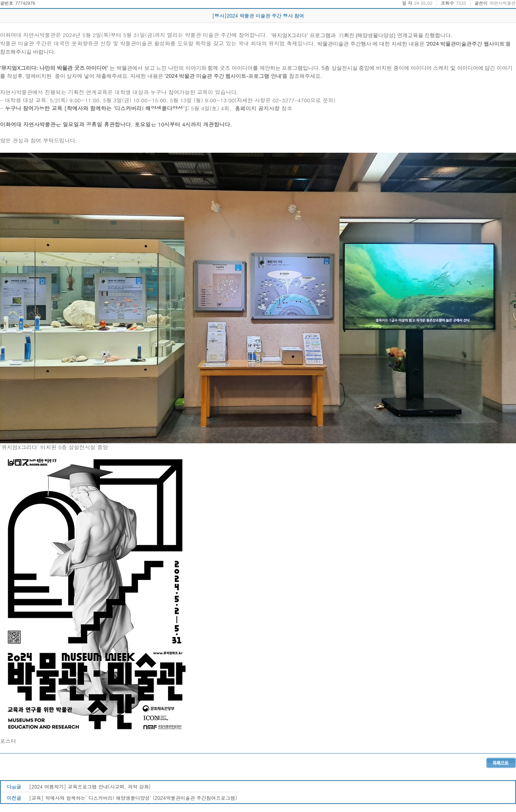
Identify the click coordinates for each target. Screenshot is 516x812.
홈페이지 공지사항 (258, 108)
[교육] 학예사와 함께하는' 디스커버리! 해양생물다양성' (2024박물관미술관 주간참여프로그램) (133, 798)
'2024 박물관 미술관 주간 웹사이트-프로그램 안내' (223, 76)
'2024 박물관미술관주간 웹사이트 (465, 44)
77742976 (25, 3)
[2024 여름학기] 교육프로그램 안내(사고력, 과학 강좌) (90, 786)
